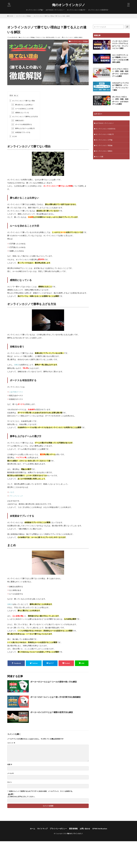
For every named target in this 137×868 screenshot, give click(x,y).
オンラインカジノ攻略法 (104, 151)
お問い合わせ (85, 829)
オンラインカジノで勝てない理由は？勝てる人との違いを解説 (52, 16)
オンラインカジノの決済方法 (98, 10)
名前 (10, 764)
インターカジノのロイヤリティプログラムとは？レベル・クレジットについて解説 (120, 45)
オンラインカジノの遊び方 (76, 10)
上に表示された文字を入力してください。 (22, 797)
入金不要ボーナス (16, 392)
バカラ (12, 492)
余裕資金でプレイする (21, 132)
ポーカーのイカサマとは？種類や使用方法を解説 (52, 712)
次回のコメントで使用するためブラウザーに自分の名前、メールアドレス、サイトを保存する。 (41, 791)
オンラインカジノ (68, 37)
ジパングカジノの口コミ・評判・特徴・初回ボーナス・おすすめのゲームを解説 (120, 73)
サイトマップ (42, 829)
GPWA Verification (100, 829)
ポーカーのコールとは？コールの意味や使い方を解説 (54, 682)
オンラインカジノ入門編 (34, 10)
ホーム (33, 829)
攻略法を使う (18, 120)
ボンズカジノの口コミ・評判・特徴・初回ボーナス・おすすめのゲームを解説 (120, 100)
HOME (11, 16)
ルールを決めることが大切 (22, 109)
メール (10, 773)
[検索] (127, 27)
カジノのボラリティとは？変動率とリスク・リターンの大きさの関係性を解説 (120, 59)
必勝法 (76, 37)
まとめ (13, 136)
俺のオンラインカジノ (69, 5)
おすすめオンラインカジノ (55, 10)
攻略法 (80, 37)
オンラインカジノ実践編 (23, 16)
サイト (10, 782)
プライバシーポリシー (58, 829)
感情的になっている (20, 113)
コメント (11, 743)
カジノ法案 (100, 157)
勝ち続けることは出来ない (22, 105)
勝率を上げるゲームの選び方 (23, 128)
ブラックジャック (16, 496)
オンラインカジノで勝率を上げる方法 (24, 116)
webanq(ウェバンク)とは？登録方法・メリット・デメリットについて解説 (121, 86)
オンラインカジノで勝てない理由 (22, 101)
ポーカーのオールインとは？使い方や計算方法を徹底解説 (56, 697)
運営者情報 (73, 829)
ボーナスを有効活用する (21, 124)
